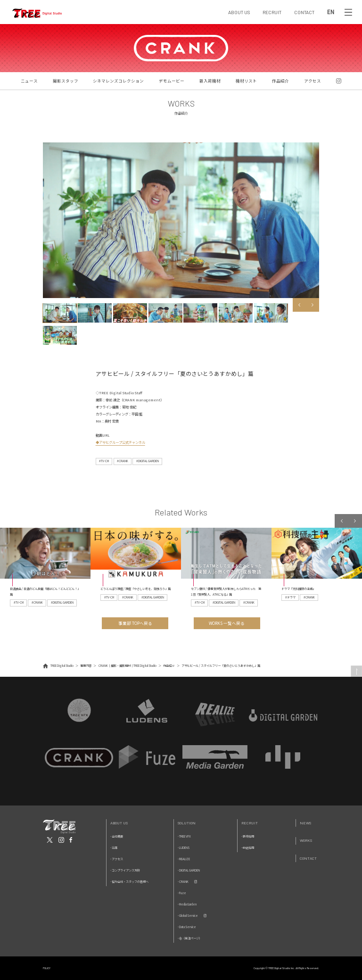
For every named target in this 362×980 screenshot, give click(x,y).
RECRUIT (272, 12)
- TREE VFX (184, 836)
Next (313, 305)
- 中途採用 (248, 848)
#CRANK (123, 461)
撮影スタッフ (66, 81)
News (305, 823)
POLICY (47, 968)
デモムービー (172, 81)
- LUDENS (184, 848)
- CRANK (183, 882)
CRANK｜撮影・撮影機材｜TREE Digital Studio (128, 666)
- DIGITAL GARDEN (189, 870)
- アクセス (117, 859)
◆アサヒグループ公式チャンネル (120, 442)
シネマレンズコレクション (118, 81)
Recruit (250, 823)
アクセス (313, 81)
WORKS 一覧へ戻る (227, 623)
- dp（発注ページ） (190, 938)
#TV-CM (104, 461)
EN (331, 12)
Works (306, 840)
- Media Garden (187, 904)
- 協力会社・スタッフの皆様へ (129, 882)
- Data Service (187, 927)
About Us (119, 823)
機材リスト (246, 81)
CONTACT (304, 12)
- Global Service (188, 916)
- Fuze (182, 893)
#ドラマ (290, 597)
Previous (300, 305)
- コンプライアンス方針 (125, 870)
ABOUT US (239, 12)
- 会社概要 (117, 836)
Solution (187, 823)
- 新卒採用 (248, 836)
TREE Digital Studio (62, 666)
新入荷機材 (210, 81)
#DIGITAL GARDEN (148, 461)
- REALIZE (184, 859)
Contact (308, 858)
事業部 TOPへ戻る (135, 623)
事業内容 (86, 666)
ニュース (29, 81)
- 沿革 (114, 848)
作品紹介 (280, 81)
